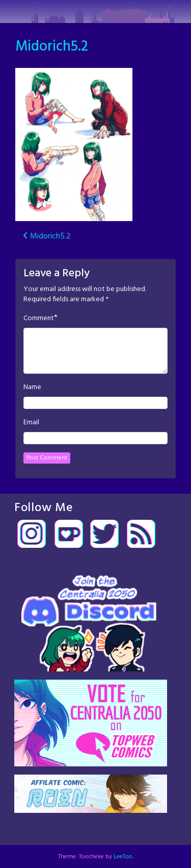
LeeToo (123, 857)
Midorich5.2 (52, 47)
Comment (39, 319)
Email (31, 423)
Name (32, 388)
